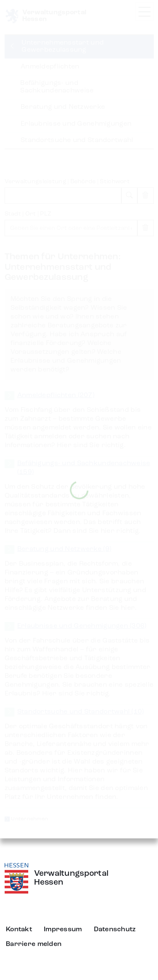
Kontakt (19, 930)
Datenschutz (115, 930)
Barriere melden (34, 944)
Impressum (63, 930)
